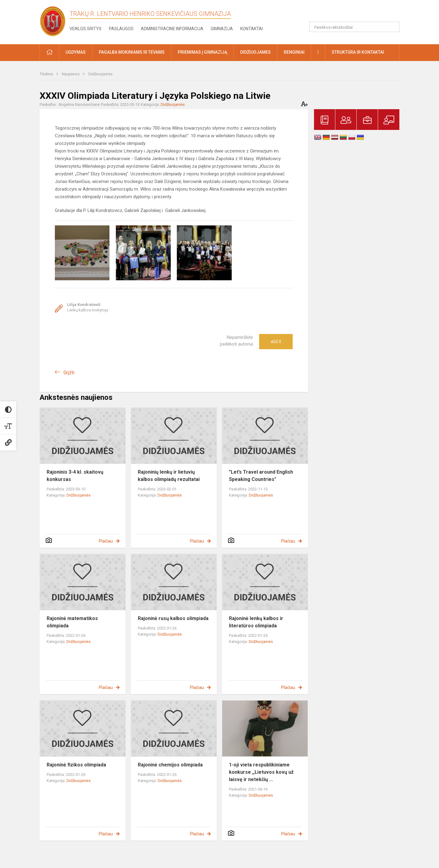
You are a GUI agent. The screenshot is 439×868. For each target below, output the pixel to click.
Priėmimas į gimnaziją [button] (202, 52)
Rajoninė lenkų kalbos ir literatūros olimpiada (256, 622)
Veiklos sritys (86, 29)
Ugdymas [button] (76, 52)
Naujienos (71, 74)
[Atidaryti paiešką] (393, 27)
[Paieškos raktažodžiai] (354, 27)
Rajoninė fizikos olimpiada (76, 765)
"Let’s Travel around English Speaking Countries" (261, 476)
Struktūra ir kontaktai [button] (358, 52)
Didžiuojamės (100, 74)
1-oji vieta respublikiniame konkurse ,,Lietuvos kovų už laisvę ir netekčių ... (261, 772)
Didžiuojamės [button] (255, 52)
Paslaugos (121, 29)
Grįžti (69, 373)
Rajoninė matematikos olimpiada (72, 622)
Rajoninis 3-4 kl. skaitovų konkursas (75, 476)
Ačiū (276, 342)
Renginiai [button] (294, 52)
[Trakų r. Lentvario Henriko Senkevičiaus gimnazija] (53, 21)
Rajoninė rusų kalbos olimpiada (173, 618)
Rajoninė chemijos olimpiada (170, 765)
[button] (358, 13)
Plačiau (106, 541)
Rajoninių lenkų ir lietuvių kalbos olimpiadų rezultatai (169, 476)
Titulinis (47, 74)
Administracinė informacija (172, 29)
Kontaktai (252, 29)
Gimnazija (222, 29)
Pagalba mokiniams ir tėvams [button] (132, 52)
